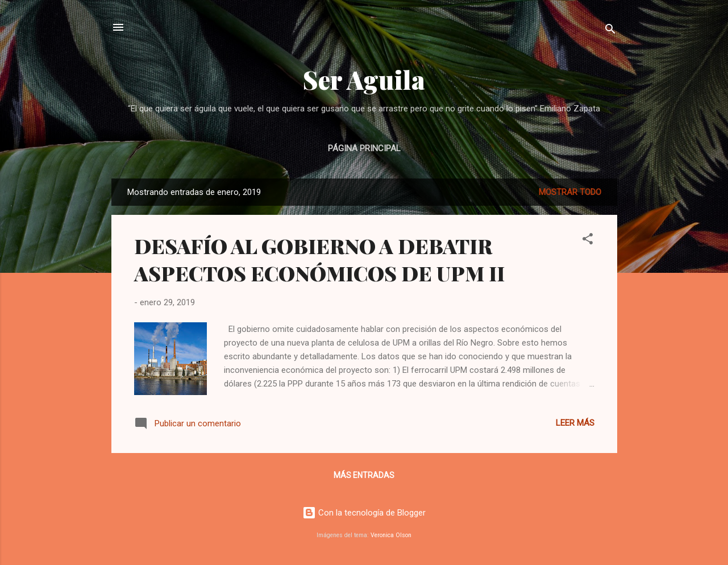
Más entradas (364, 475)
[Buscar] (610, 31)
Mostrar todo (570, 192)
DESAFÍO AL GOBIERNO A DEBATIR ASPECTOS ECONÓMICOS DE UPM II (319, 259)
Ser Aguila (364, 79)
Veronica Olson (391, 535)
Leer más (575, 423)
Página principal (364, 148)
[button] (588, 241)
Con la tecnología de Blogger (364, 513)
